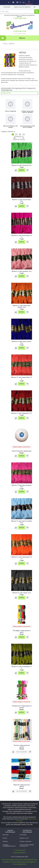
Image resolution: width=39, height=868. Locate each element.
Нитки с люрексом (11, 111)
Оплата (5, 838)
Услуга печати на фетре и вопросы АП (27, 845)
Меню (22, 38)
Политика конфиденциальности (9, 845)
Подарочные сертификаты (22, 7)
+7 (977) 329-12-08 (20, 18)
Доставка (6, 835)
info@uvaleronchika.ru (20, 853)
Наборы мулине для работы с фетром (28, 112)
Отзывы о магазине (25, 841)
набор (4, 93)
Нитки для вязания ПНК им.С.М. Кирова (28, 127)
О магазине (7, 7)
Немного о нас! (24, 838)
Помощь (5, 841)
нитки (9, 93)
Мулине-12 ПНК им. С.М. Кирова (11, 127)
